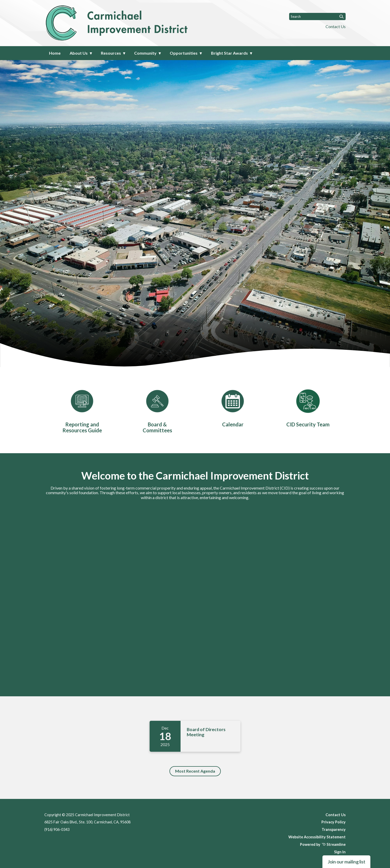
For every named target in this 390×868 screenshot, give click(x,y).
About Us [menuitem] (79, 53)
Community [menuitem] (145, 53)
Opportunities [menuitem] (184, 53)
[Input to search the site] (317, 16)
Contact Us (336, 26)
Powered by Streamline (323, 844)
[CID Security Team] (308, 407)
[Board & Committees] (157, 410)
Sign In (340, 852)
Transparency (334, 829)
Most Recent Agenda (195, 771)
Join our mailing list (346, 862)
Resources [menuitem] (111, 53)
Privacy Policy (334, 822)
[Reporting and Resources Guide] (82, 410)
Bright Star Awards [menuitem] (229, 53)
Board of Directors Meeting (206, 732)
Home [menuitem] (55, 53)
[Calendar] (233, 407)
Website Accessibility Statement (317, 837)
